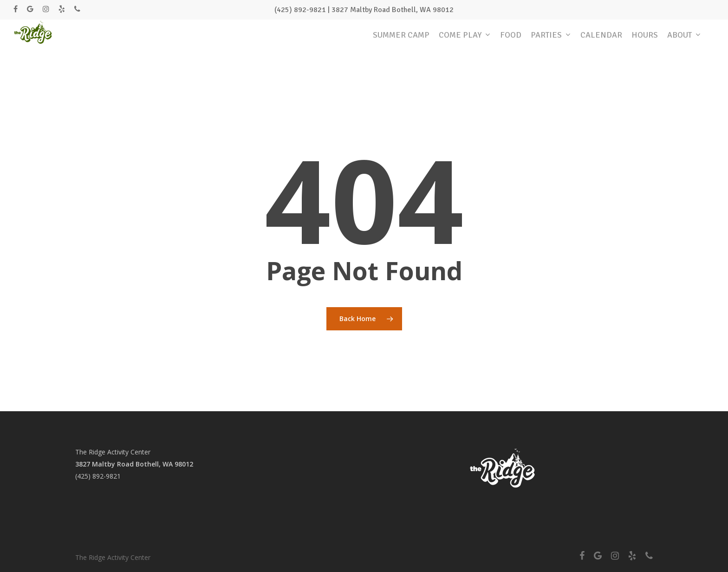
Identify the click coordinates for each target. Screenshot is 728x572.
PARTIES (550, 43)
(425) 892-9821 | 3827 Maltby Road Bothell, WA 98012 (364, 10)
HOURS (645, 42)
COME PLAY (464, 43)
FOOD (511, 42)
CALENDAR (601, 42)
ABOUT (684, 43)
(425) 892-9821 (98, 476)
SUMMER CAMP (401, 42)
